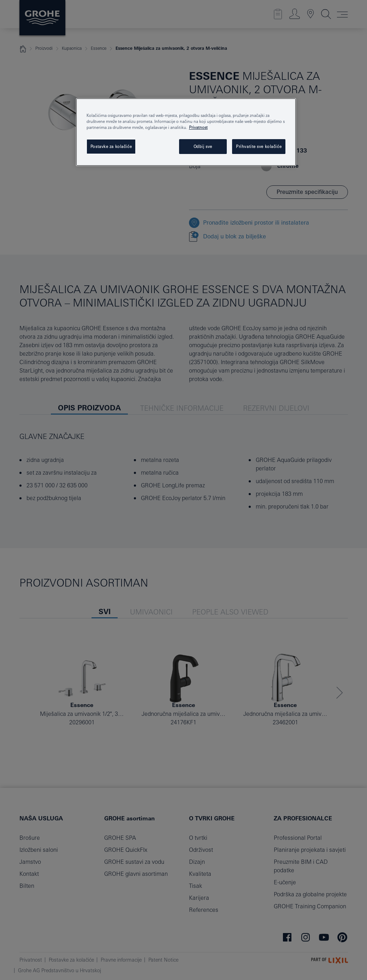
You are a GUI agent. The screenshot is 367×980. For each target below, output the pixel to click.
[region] (186, 132)
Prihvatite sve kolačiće (259, 146)
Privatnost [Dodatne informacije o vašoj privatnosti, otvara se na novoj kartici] (198, 127)
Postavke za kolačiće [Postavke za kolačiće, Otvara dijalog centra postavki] (111, 146)
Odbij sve (203, 146)
